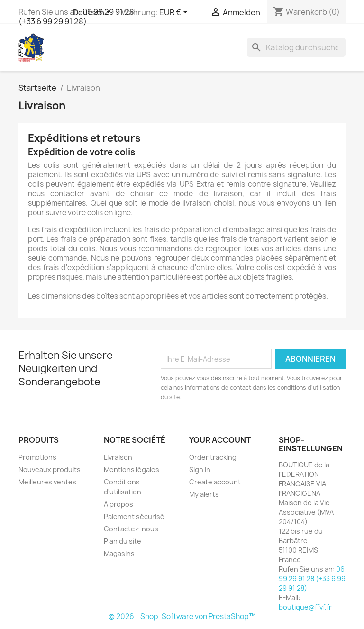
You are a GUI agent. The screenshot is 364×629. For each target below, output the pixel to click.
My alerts (204, 494)
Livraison (118, 457)
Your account (220, 440)
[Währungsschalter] (175, 13)
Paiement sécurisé (134, 516)
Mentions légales (132, 469)
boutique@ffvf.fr (305, 607)
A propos (118, 504)
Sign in (200, 469)
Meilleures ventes (47, 482)
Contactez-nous (131, 529)
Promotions (37, 457)
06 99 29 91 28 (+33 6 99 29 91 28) (312, 579)
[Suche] (296, 47)
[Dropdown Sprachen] (94, 13)
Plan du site (123, 541)
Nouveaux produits (50, 469)
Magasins (119, 553)
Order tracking (213, 457)
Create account (215, 482)
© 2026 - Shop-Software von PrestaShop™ (182, 616)
